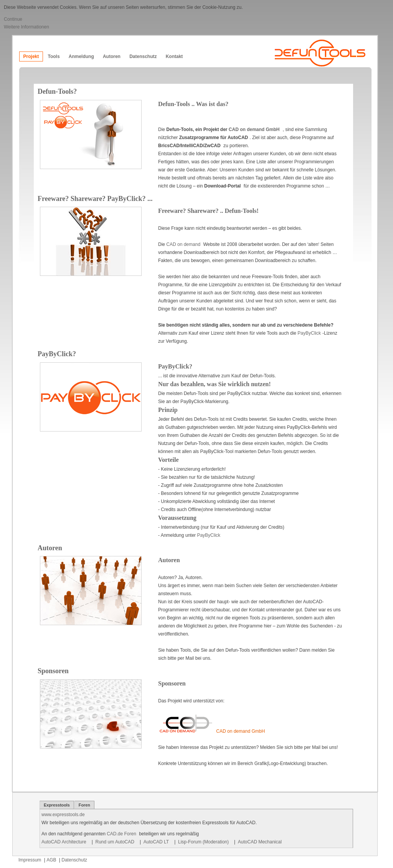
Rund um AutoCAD (115, 842)
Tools (54, 56)
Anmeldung (81, 56)
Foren (84, 805)
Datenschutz (143, 56)
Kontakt (174, 56)
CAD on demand (184, 244)
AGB (51, 860)
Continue (13, 19)
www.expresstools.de (63, 815)
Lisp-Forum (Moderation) (203, 842)
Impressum (30, 860)
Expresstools (57, 805)
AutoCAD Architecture (64, 842)
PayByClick (309, 333)
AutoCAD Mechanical (260, 842)
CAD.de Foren (121, 834)
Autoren (112, 56)
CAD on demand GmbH (254, 129)
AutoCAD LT (156, 842)
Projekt (31, 56)
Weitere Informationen (26, 27)
